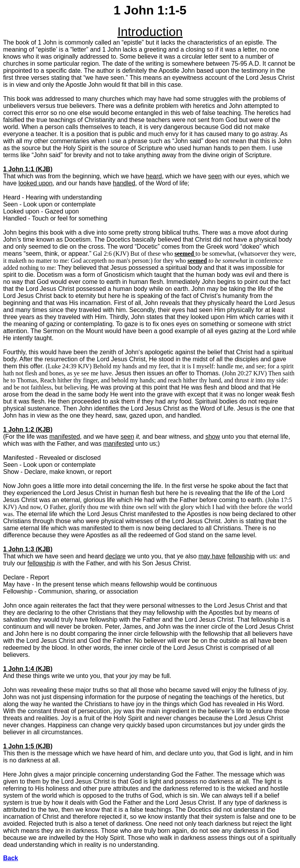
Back (11, 858)
